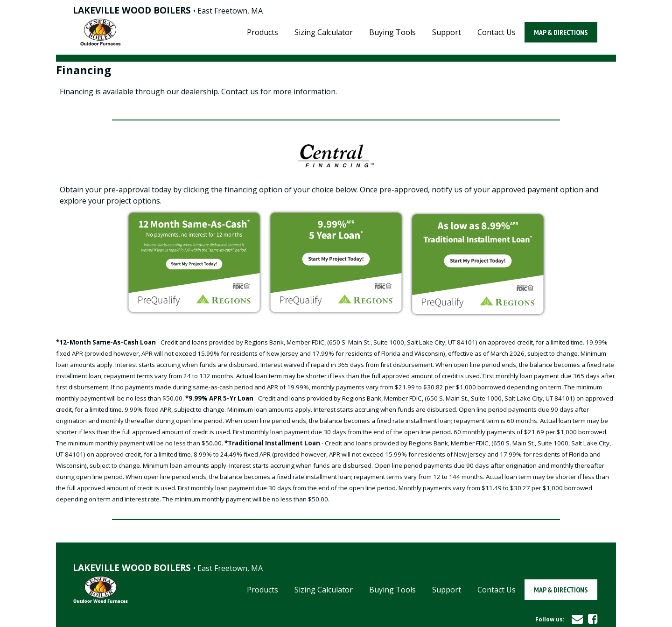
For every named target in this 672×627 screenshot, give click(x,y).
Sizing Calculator (324, 32)
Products (262, 32)
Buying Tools (392, 32)
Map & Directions (561, 32)
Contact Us (497, 32)
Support (447, 32)
